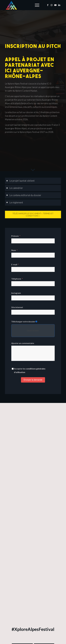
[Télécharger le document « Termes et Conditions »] (33, 215)
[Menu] (36, 5)
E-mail (14, 265)
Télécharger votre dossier (23, 322)
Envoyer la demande (33, 380)
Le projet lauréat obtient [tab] (20, 181)
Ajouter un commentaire (23, 343)
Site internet (17, 307)
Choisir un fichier (33, 331)
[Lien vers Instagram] (52, 5)
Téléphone (16, 279)
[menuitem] (36, 5)
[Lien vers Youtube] (55, 5)
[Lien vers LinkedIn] (59, 5)
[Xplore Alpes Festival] (27, 5)
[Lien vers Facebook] (48, 5)
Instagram (16, 293)
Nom (14, 250)
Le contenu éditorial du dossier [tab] (24, 195)
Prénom (15, 236)
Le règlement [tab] (15, 202)
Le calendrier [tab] (15, 188)
